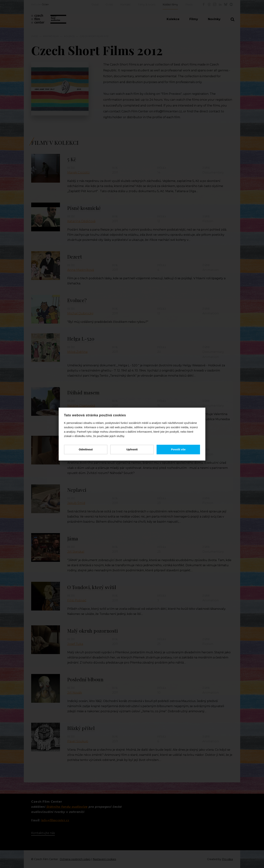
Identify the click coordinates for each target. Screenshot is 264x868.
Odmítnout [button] (86, 449)
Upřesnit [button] (132, 449)
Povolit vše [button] (178, 449)
